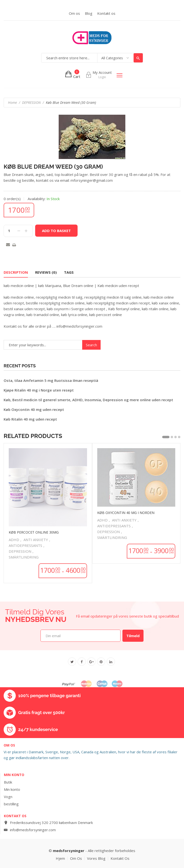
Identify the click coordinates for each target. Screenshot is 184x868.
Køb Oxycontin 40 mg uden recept (34, 409)
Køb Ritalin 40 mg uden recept (30, 419)
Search (138, 58)
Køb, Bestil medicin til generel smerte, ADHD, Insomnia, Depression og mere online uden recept (88, 400)
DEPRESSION (31, 102)
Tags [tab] (69, 272)
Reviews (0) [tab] (46, 272)
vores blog (96, 858)
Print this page (14, 245)
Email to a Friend (8, 245)
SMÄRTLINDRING (24, 557)
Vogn (8, 797)
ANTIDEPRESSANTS (25, 545)
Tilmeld (133, 636)
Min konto (12, 789)
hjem (60, 858)
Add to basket (56, 231)
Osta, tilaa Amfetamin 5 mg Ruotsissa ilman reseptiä (51, 380)
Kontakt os (106, 13)
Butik (8, 782)
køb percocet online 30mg (34, 532)
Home (12, 102)
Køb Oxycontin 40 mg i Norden (126, 513)
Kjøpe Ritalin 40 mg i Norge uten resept (39, 390)
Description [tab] (16, 272)
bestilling (11, 804)
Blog (89, 13)
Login (102, 77)
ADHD (14, 540)
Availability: (37, 199)
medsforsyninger (69, 851)
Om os (74, 13)
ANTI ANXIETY (36, 540)
